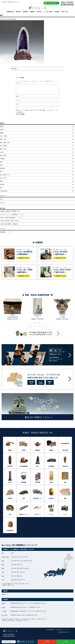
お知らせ (2, 203)
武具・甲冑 (3, 139)
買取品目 (18, 12)
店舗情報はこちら (23, 258)
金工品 (2, 152)
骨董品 (10, 450)
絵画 (1, 165)
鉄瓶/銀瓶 (24, 482)
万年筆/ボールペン (24, 514)
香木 (1, 172)
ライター (51, 514)
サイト (18, 104)
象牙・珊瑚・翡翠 (5, 143)
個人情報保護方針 (51, 630)
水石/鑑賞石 (51, 466)
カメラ (65, 514)
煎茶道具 (2, 185)
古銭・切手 (3, 178)
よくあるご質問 (48, 12)
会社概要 (57, 12)
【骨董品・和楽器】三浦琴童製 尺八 (10, 211)
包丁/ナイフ (37, 514)
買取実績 (25, 12)
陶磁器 (2, 133)
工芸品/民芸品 (4, 191)
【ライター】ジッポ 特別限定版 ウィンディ (12, 215)
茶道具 (24, 450)
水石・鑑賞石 (4, 146)
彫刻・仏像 (3, 149)
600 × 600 (11, 19)
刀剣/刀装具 (65, 450)
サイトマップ (66, 630)
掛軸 (1, 162)
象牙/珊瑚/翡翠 (24, 466)
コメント (19, 83)
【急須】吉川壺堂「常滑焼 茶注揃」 (10, 221)
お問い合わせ (65, 12)
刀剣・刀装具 (4, 136)
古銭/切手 (51, 498)
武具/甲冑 (10, 466)
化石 (10, 514)
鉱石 (15, 19)
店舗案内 (32, 12)
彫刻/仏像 (65, 466)
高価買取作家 (10, 12)
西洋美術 (2, 168)
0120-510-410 (10, 636)
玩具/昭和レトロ (37, 498)
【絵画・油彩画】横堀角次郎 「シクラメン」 (12, 218)
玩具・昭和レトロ (5, 175)
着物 (1, 181)
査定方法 (39, 12)
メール (18, 100)
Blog (1, 199)
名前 (17, 96)
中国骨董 (37, 482)
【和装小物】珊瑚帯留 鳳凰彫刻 (9, 224)
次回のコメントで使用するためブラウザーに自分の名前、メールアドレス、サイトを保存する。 (37, 111)
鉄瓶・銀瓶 (3, 155)
